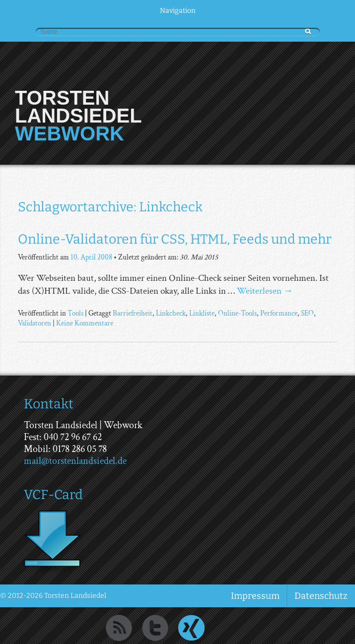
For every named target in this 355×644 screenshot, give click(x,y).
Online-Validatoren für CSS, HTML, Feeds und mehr (175, 239)
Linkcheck (171, 313)
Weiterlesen (265, 291)
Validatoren (35, 323)
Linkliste (202, 313)
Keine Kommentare (85, 323)
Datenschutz (321, 596)
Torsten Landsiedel (78, 107)
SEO (307, 313)
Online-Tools (237, 313)
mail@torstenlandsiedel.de (75, 461)
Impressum (255, 596)
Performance (279, 313)
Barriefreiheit (133, 313)
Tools (75, 313)
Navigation (178, 11)
